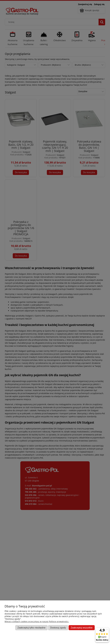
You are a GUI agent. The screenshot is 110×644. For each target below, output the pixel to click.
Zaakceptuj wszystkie (82, 628)
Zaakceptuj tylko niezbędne (31, 628)
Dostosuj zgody (58, 628)
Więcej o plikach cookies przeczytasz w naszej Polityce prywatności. (37, 621)
